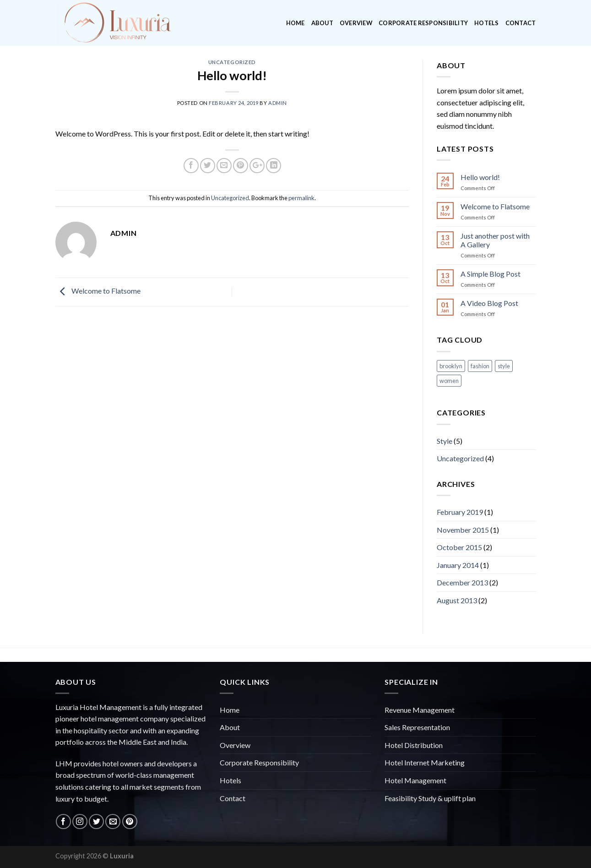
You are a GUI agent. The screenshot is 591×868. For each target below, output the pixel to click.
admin (278, 103)
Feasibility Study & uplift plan (430, 798)
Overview (356, 23)
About (322, 23)
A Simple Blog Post (491, 274)
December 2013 (462, 582)
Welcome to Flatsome (98, 291)
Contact (521, 23)
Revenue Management (420, 710)
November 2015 (463, 530)
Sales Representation (417, 727)
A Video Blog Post (489, 303)
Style (445, 441)
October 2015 (459, 547)
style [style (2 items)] (504, 366)
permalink (301, 198)
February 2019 (460, 512)
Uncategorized (232, 62)
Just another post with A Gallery (495, 240)
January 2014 (458, 565)
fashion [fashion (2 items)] (480, 366)
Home (295, 23)
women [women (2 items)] (449, 381)
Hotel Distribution (414, 745)
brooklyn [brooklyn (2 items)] (451, 366)
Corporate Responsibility (423, 23)
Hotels (487, 23)
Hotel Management (415, 780)
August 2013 (457, 600)
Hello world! (480, 177)
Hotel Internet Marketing (425, 762)
